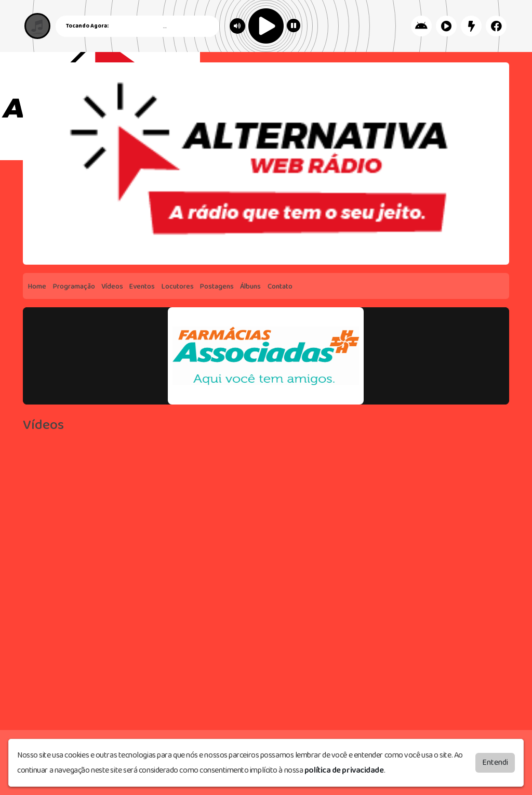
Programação (74, 286)
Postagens (217, 286)
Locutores (178, 286)
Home (37, 286)
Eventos (142, 286)
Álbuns (250, 286)
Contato (280, 286)
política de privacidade (344, 770)
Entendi (495, 763)
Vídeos (112, 286)
